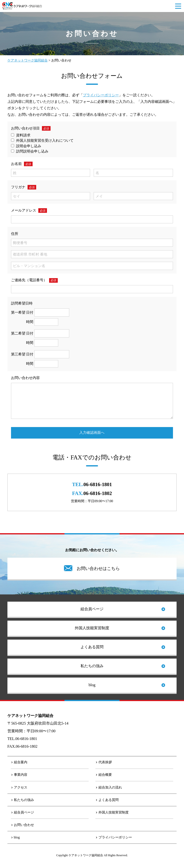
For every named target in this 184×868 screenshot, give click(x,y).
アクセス (21, 787)
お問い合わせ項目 (25, 128)
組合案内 (21, 762)
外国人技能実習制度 (92, 628)
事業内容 (21, 775)
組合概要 (105, 775)
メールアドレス (24, 210)
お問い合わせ (24, 825)
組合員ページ (92, 609)
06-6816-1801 (98, 484)
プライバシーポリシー (101, 95)
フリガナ (18, 187)
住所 (15, 234)
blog (92, 685)
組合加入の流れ (110, 787)
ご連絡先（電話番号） (29, 280)
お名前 (16, 164)
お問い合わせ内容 (25, 378)
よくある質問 (92, 647)
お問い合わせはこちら (98, 568)
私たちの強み (92, 666)
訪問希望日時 (22, 303)
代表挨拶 (105, 762)
